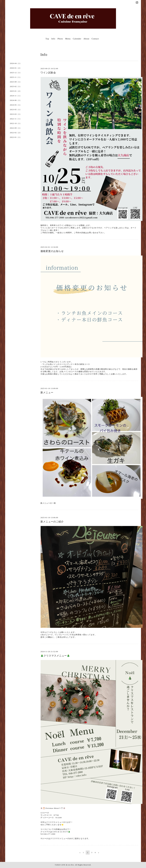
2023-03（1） (16, 114)
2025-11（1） (16, 77)
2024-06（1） (16, 100)
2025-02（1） (16, 86)
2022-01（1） (16, 137)
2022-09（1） (16, 128)
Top (47, 39)
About (86, 39)
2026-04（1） (16, 63)
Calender (77, 39)
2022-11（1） (16, 119)
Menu (68, 39)
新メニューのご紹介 (52, 522)
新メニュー (47, 393)
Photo (60, 39)
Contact (95, 39)
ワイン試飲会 (48, 73)
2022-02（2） (16, 133)
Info (53, 39)
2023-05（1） (16, 110)
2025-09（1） (16, 82)
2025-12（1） (16, 73)
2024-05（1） (16, 105)
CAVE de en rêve (67, 865)
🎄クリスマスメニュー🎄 (55, 656)
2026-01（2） (16, 68)
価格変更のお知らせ (52, 251)
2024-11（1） (16, 96)
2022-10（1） (16, 123)
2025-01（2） (16, 91)
